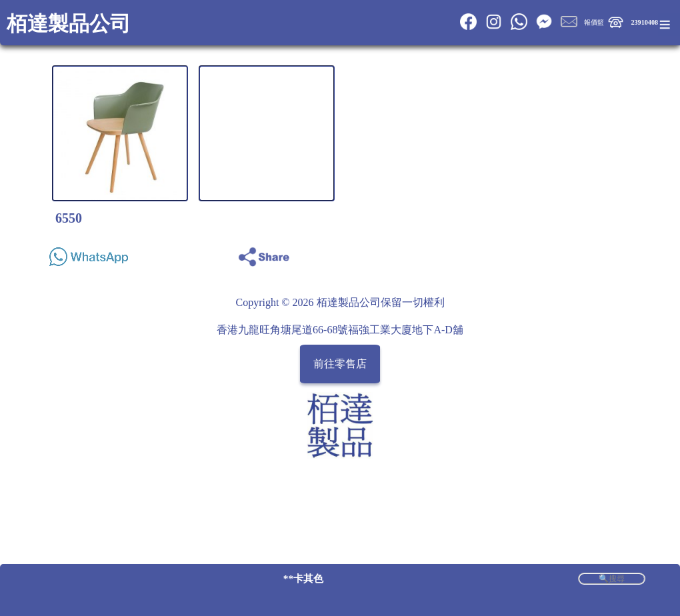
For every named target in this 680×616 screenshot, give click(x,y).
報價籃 (594, 22)
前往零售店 (340, 364)
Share (632, 253)
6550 (69, 218)
